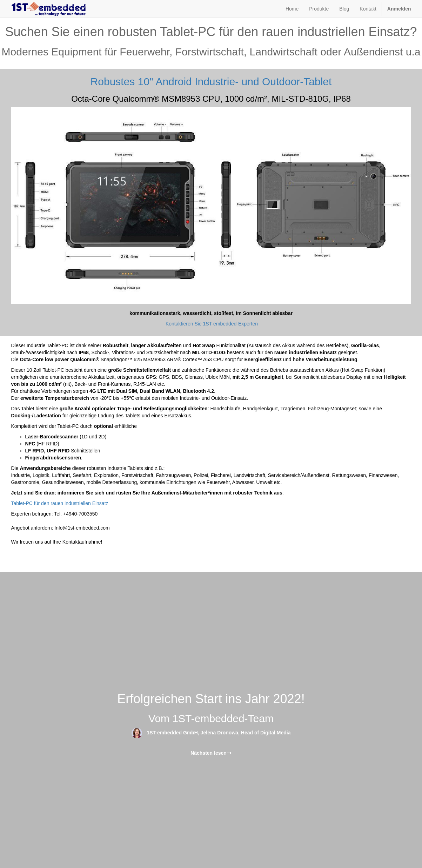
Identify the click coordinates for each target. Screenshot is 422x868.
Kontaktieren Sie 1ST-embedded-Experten (212, 324)
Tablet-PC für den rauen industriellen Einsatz (60, 503)
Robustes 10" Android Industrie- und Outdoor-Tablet (211, 82)
